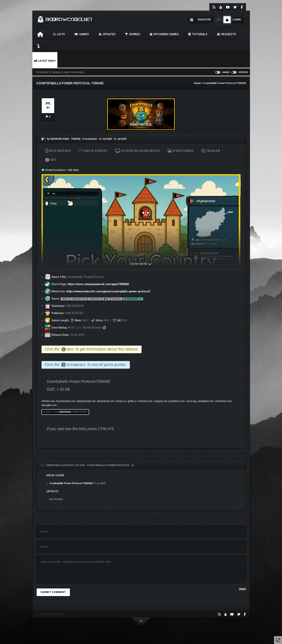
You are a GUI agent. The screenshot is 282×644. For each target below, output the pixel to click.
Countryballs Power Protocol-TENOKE (71, 483)
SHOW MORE (141, 264)
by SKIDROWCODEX (55, 139)
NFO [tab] (51, 160)
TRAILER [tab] (211, 151)
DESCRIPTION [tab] (58, 151)
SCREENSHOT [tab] (181, 151)
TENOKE (76, 139)
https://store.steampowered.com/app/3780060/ (98, 284)
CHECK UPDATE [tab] (93, 151)
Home (197, 83)
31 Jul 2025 (105, 139)
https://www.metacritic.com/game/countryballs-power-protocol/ (108, 291)
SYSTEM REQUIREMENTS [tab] (138, 151)
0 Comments (90, 139)
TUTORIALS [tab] (74, 365)
